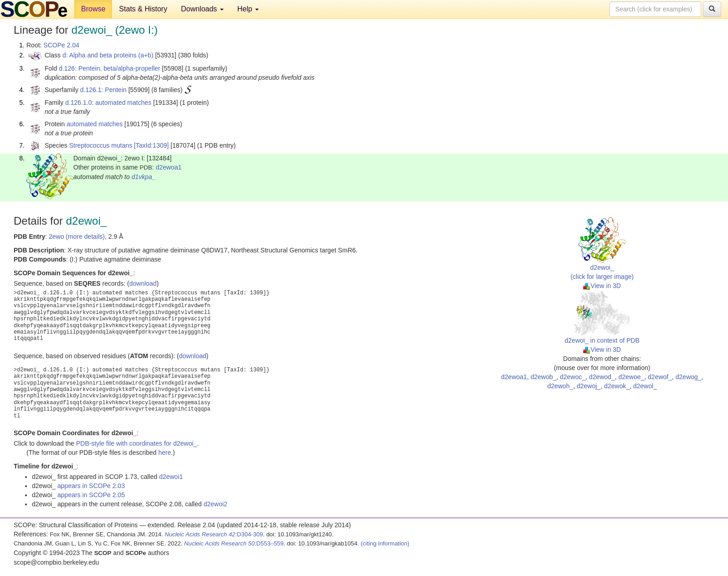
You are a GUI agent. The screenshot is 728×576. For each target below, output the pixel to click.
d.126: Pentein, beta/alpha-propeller (110, 68)
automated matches (95, 124)
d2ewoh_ (560, 386)
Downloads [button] (202, 9)
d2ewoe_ (631, 377)
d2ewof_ (660, 377)
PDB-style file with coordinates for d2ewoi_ (136, 443)
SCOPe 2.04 (61, 45)
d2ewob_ (543, 377)
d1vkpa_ (144, 177)
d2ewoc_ (573, 377)
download (143, 283)
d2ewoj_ (589, 386)
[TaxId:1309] (151, 145)
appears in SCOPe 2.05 (91, 495)
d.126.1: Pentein (103, 90)
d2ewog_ (689, 377)
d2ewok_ (617, 386)
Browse (93, 9)
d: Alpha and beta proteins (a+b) (108, 55)
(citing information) (385, 543)
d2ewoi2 (215, 504)
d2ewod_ (602, 377)
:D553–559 (234, 543)
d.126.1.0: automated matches (108, 103)
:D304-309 (214, 534)
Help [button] (248, 9)
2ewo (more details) (77, 237)
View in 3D (602, 286)
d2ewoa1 (169, 167)
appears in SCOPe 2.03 (91, 486)
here (164, 453)
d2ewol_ (645, 386)
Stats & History (143, 9)
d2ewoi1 (171, 477)
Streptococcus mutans (101, 145)
